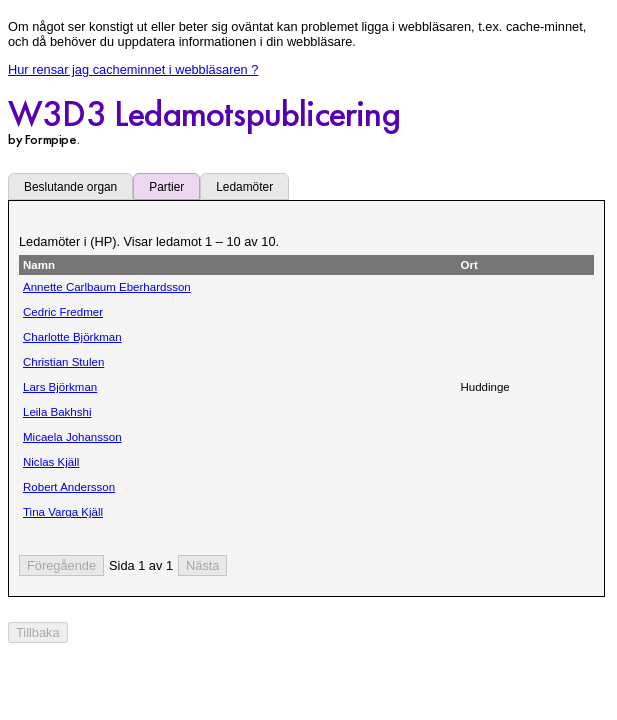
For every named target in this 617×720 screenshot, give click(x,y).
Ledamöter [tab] (244, 187)
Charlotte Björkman (72, 337)
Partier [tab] (166, 187)
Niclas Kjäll (51, 462)
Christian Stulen (63, 362)
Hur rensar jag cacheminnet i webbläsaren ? (133, 69)
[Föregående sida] (61, 565)
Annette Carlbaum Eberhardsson (107, 287)
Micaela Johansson (72, 437)
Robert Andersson (69, 487)
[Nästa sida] (202, 565)
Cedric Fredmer (63, 312)
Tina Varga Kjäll (63, 512)
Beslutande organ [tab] (70, 187)
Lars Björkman (60, 387)
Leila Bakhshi (57, 412)
